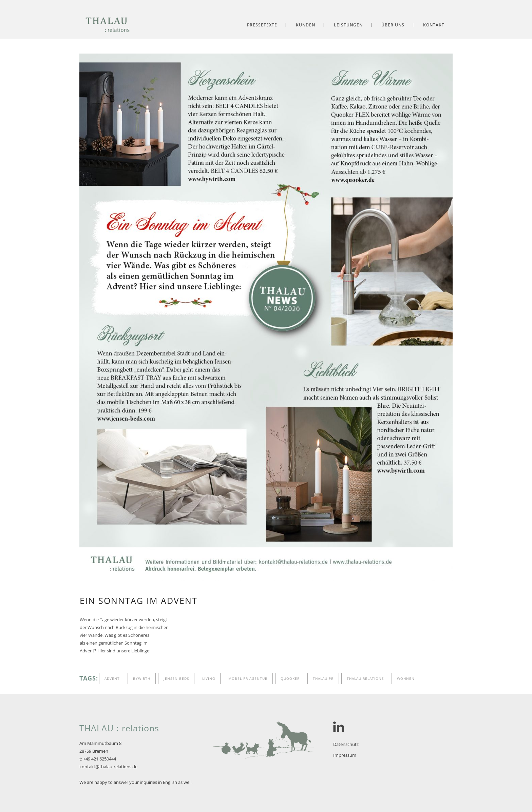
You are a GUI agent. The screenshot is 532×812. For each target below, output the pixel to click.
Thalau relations (365, 678)
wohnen (406, 678)
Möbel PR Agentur (248, 678)
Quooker (290, 678)
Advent (112, 678)
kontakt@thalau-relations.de (108, 767)
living (209, 678)
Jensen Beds (176, 678)
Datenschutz (346, 744)
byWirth (142, 678)
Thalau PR (323, 678)
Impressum (345, 755)
